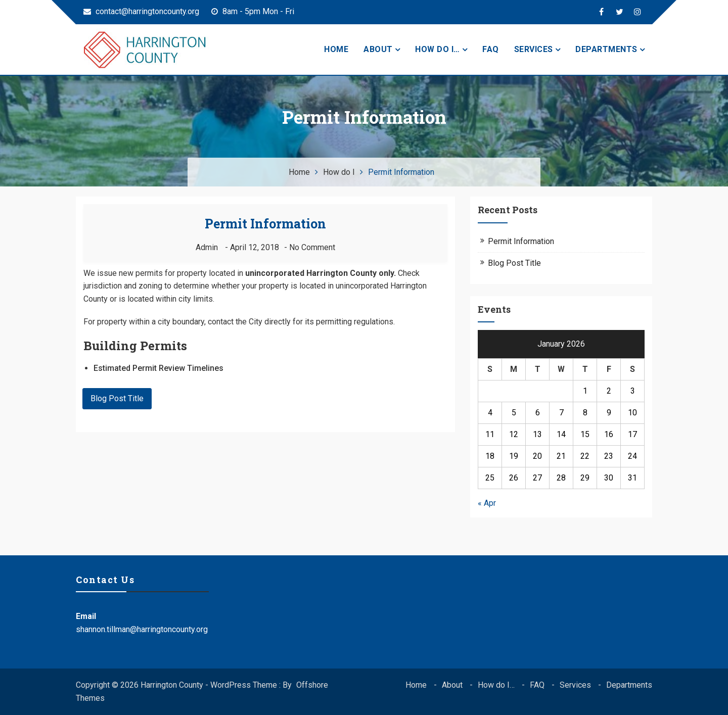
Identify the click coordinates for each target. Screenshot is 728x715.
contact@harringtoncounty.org (141, 11)
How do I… (438, 49)
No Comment (312, 247)
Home (336, 49)
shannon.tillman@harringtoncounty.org (142, 629)
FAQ (491, 49)
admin (207, 247)
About (378, 49)
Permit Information (265, 224)
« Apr (487, 503)
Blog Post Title (117, 398)
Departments (606, 49)
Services (534, 49)
